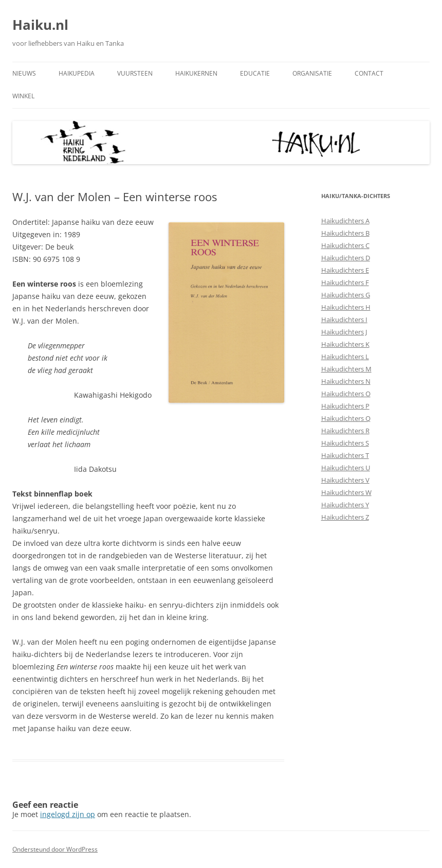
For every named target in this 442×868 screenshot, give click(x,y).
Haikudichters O (346, 394)
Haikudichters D (346, 258)
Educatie (255, 73)
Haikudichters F (345, 282)
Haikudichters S (345, 443)
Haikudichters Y (345, 505)
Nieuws (24, 73)
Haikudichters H (346, 307)
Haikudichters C (345, 245)
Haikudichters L (345, 357)
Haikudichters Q (346, 418)
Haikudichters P (345, 406)
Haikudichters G (346, 295)
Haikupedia (77, 73)
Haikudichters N (346, 381)
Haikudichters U (346, 468)
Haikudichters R (345, 431)
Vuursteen (135, 73)
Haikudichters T (345, 455)
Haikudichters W (346, 492)
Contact (369, 73)
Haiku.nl (40, 25)
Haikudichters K (345, 344)
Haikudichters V (345, 480)
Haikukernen (196, 73)
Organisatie (312, 73)
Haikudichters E (345, 270)
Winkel (23, 96)
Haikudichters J (344, 332)
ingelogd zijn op (68, 814)
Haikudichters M (346, 369)
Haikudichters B (345, 233)
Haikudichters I (344, 320)
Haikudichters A (345, 221)
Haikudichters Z (345, 517)
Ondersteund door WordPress (55, 849)
